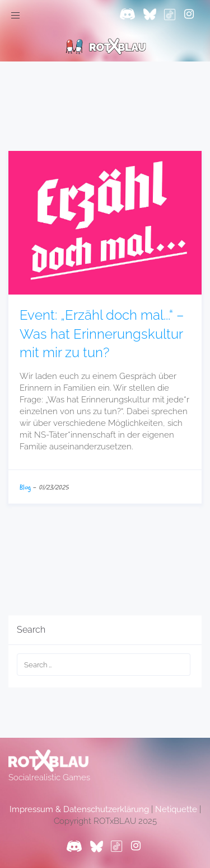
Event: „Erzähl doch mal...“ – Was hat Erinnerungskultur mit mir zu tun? (102, 334)
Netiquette (176, 809)
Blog (25, 487)
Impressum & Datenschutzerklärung (79, 809)
